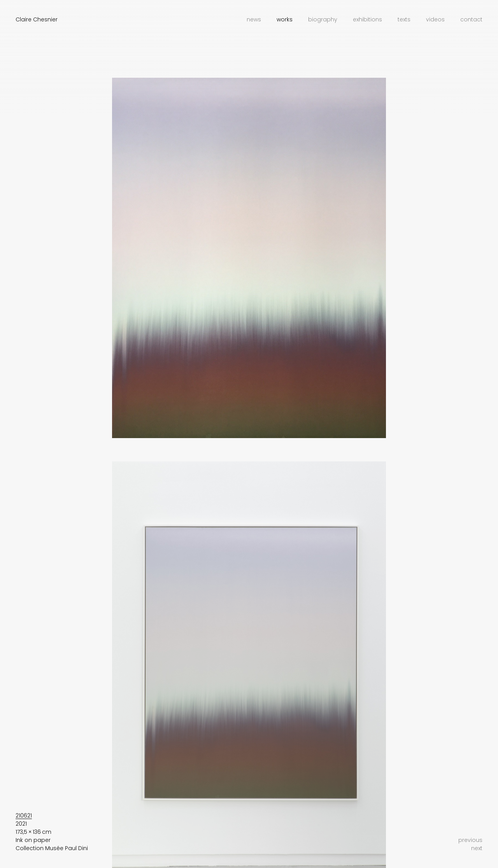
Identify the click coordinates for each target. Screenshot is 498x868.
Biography (323, 19)
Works (285, 19)
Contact (471, 19)
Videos (435, 19)
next (477, 848)
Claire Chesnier (37, 19)
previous (470, 840)
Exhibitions (367, 19)
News (254, 19)
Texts (404, 19)
